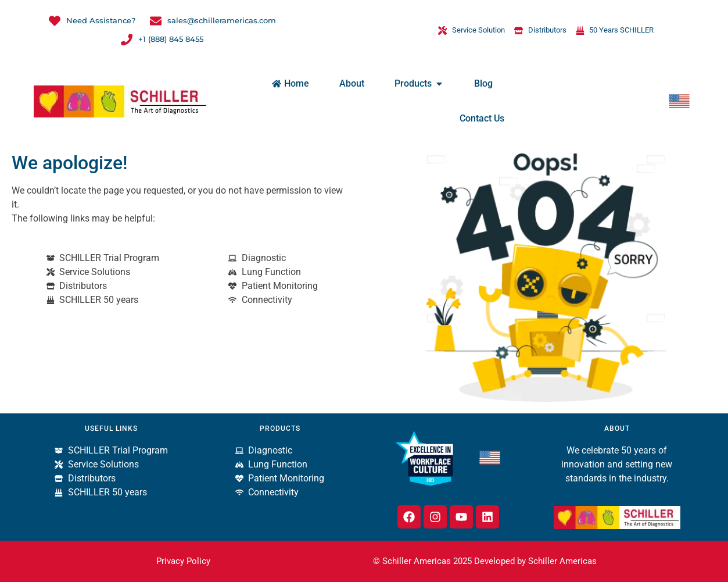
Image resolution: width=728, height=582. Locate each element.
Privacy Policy (183, 561)
